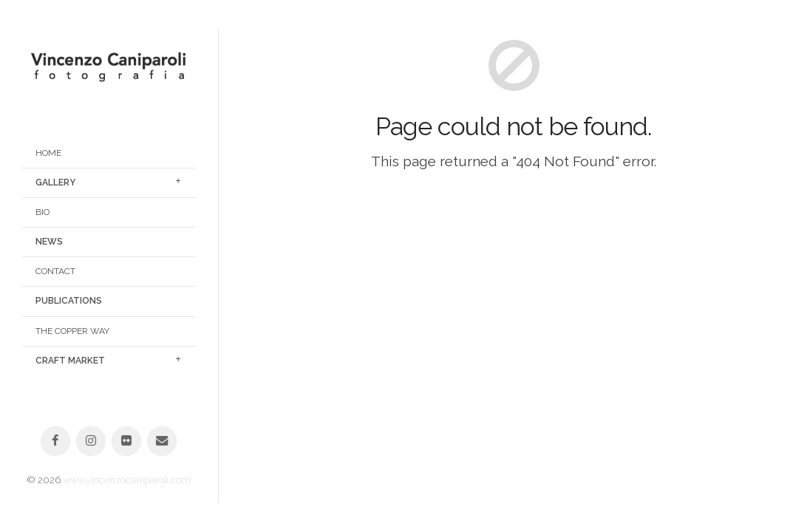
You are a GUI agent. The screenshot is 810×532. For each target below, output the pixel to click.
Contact (55, 271)
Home (48, 153)
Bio (42, 212)
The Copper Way (72, 331)
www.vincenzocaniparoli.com (127, 480)
